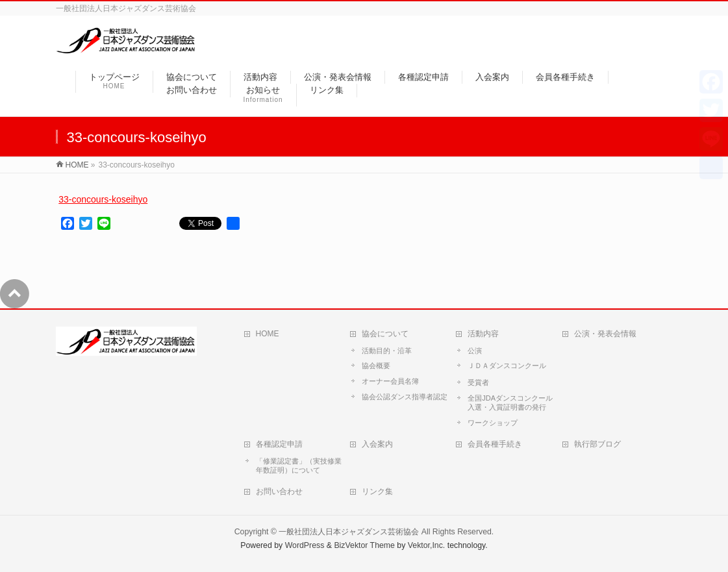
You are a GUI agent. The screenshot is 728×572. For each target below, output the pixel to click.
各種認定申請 (279, 444)
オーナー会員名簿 (390, 381)
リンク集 (377, 491)
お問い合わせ (279, 491)
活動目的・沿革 (387, 351)
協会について (385, 334)
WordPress (305, 545)
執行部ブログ (597, 444)
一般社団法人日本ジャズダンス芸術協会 (349, 532)
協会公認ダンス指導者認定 (405, 397)
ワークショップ (493, 423)
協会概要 (376, 366)
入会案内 (377, 444)
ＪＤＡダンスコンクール (507, 366)
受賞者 (478, 382)
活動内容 (483, 334)
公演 (475, 351)
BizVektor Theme (364, 545)
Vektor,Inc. (427, 545)
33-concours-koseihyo (103, 199)
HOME (268, 334)
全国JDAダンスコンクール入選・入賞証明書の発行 (510, 403)
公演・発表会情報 (605, 334)
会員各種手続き (495, 444)
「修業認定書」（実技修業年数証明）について (299, 466)
